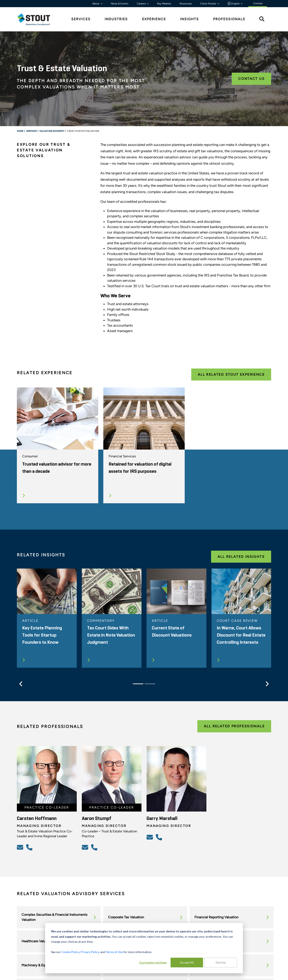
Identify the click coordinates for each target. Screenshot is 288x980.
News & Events (120, 4)
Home (20, 131)
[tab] (37, 19)
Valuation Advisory (52, 131)
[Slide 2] (150, 684)
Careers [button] (142, 4)
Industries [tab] (116, 19)
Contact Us (251, 79)
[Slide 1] (138, 684)
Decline (221, 962)
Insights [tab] (189, 19)
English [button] (234, 4)
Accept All (187, 962)
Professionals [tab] (229, 19)
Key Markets (164, 4)
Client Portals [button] (209, 4)
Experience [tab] (154, 19)
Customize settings (153, 962)
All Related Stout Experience (231, 375)
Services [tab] (81, 19)
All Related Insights (241, 557)
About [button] (96, 4)
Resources (186, 4)
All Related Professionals (234, 726)
